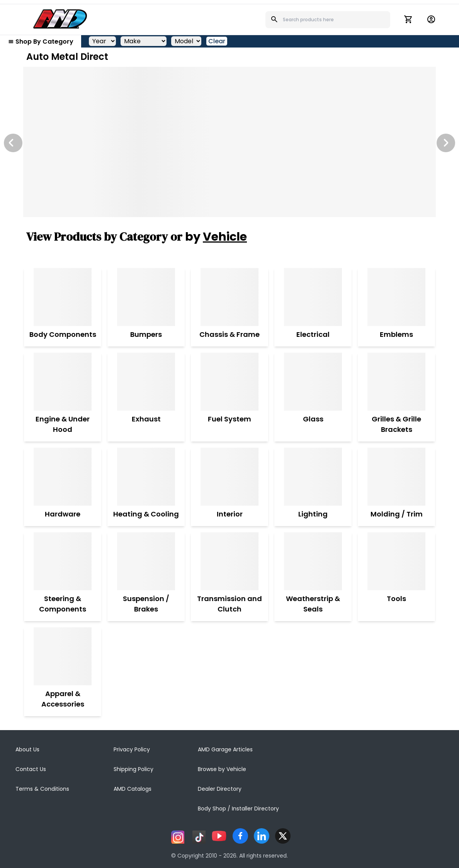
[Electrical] (313, 297)
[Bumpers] (146, 297)
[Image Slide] (229, 142)
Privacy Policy (132, 749)
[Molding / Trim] (397, 477)
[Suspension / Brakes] (146, 561)
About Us (27, 749)
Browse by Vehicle (222, 769)
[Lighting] (313, 477)
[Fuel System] (229, 382)
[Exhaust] (146, 382)
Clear (217, 41)
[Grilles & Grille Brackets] (396, 382)
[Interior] (229, 477)
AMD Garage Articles (225, 749)
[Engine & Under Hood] (63, 382)
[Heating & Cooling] (146, 477)
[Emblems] (396, 297)
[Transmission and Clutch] (229, 561)
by (216, 237)
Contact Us (31, 769)
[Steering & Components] (63, 561)
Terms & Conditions (42, 789)
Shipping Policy (133, 769)
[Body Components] (63, 297)
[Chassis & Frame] (229, 297)
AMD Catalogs (133, 789)
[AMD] (60, 19)
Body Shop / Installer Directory (238, 809)
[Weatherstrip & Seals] (313, 561)
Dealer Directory (220, 789)
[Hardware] (63, 477)
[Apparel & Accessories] (63, 656)
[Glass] (313, 382)
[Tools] (396, 561)
